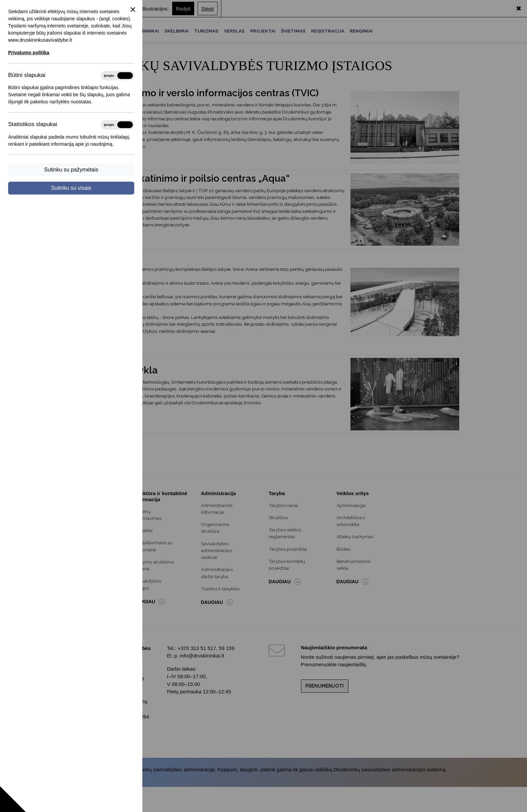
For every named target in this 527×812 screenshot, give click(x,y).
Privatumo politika (29, 53)
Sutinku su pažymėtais (71, 170)
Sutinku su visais (71, 188)
